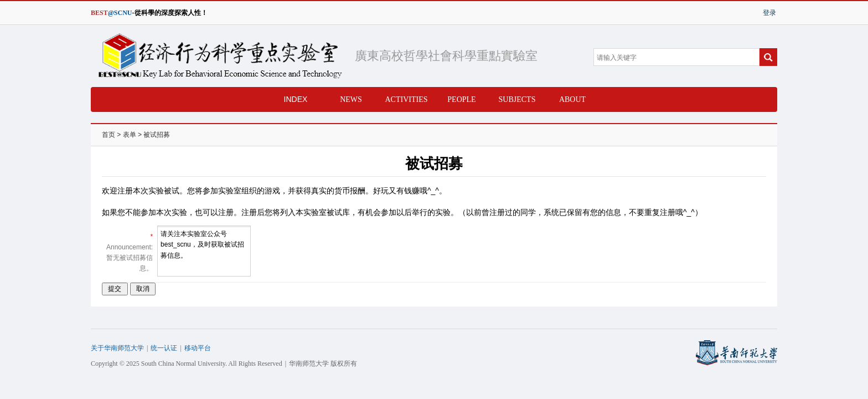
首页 (108, 135)
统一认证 (164, 348)
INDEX (296, 99)
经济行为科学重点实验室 (217, 56)
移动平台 (198, 348)
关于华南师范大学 (117, 348)
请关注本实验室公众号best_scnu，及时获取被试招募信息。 (204, 251)
